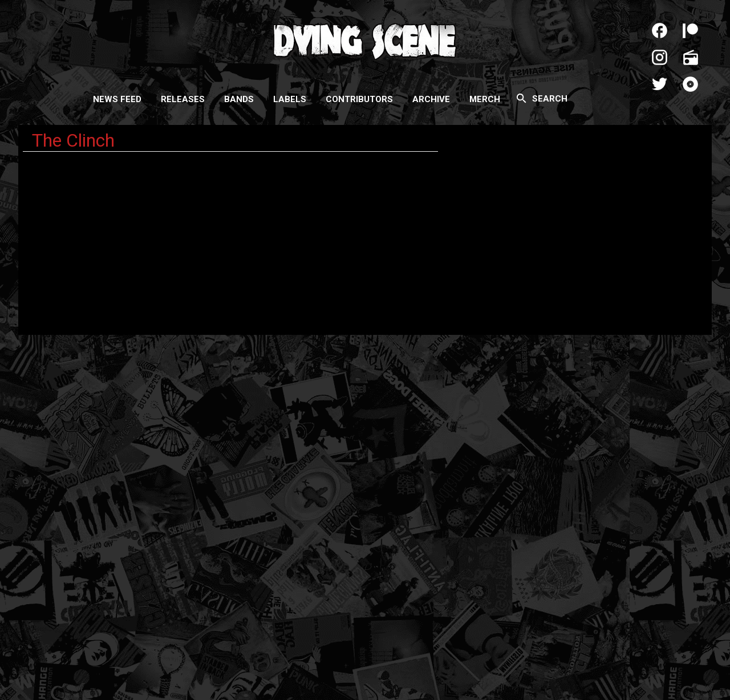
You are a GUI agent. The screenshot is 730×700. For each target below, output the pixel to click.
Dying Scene (365, 40)
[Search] (522, 98)
